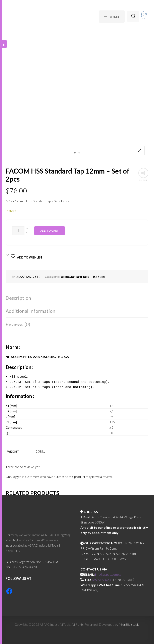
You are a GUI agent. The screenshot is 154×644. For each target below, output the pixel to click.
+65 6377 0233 (102, 580)
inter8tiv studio (129, 624)
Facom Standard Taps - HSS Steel (82, 277)
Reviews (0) (18, 324)
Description (18, 298)
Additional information (30, 311)
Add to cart (50, 231)
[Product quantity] (18, 231)
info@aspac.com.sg (108, 574)
